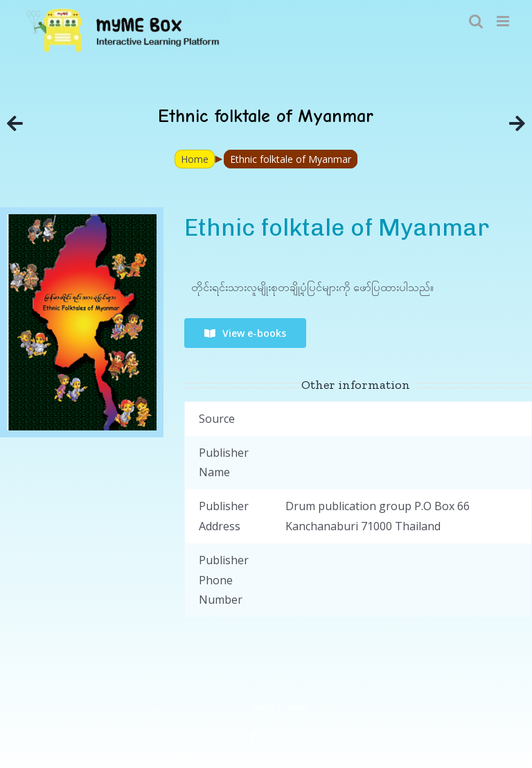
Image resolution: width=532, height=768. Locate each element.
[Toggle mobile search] (476, 21)
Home (195, 159)
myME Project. (281, 707)
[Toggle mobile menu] (504, 21)
